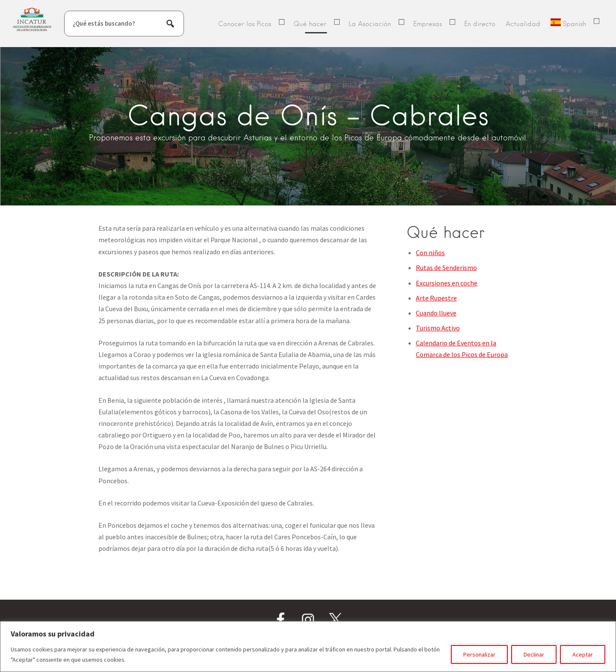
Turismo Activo (438, 328)
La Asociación (370, 24)
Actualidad (523, 24)
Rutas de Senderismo (446, 268)
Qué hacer (310, 24)
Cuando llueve (436, 313)
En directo (480, 24)
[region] (308, 647)
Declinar (534, 654)
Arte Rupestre (436, 298)
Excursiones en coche (447, 283)
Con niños (430, 253)
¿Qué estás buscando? (104, 23)
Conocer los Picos (245, 24)
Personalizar (479, 654)
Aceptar (583, 654)
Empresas (428, 24)
